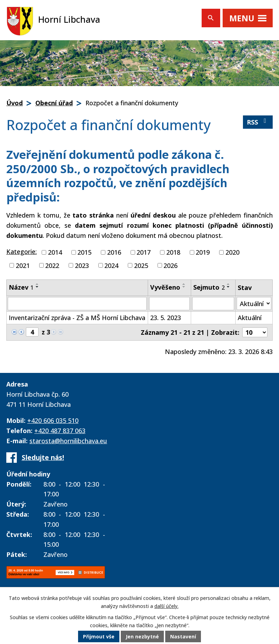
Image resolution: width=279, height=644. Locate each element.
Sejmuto (209, 287)
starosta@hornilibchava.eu (68, 441)
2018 (173, 252)
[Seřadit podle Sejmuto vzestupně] (229, 284)
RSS (258, 122)
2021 (23, 265)
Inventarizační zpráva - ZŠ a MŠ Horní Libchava (77, 318)
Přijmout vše (99, 637)
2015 (84, 252)
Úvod (15, 103)
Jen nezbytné (142, 637)
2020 (232, 252)
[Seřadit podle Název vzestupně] (37, 284)
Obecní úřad (54, 103)
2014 (55, 252)
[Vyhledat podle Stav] (254, 303)
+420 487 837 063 (60, 431)
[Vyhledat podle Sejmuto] (213, 304)
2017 (144, 252)
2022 (52, 265)
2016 (114, 252)
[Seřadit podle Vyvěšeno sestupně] (184, 287)
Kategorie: (22, 252)
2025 (141, 265)
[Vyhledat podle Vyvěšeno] (169, 304)
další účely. (166, 606)
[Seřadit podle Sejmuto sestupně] (229, 287)
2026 (170, 265)
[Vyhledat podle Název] (77, 304)
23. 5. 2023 (166, 318)
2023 (82, 265)
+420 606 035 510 (53, 420)
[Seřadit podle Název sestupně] (37, 287)
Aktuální (250, 318)
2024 (111, 265)
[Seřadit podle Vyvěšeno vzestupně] (184, 284)
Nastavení (183, 637)
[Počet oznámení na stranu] (255, 332)
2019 (203, 252)
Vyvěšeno (165, 287)
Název (21, 287)
